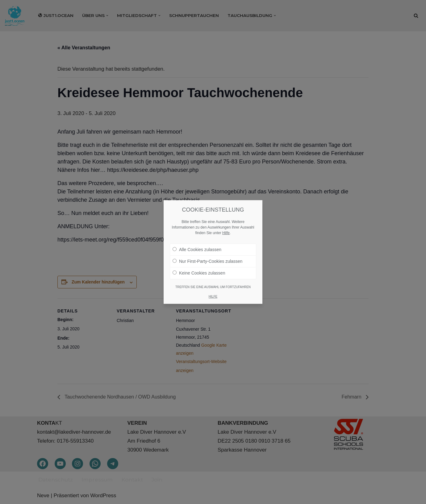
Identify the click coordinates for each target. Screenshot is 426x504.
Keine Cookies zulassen (199, 273)
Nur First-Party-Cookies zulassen (207, 261)
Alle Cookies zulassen (197, 250)
